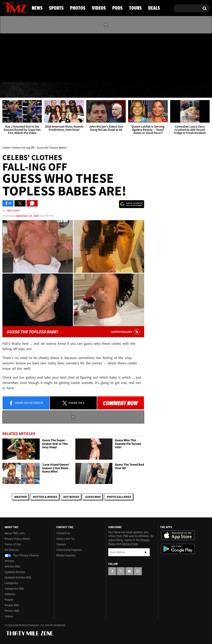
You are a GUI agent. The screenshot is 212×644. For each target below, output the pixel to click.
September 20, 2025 (27, 216)
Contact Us (63, 533)
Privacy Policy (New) (17, 539)
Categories (11, 583)
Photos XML (12, 611)
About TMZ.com (15, 533)
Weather (20, 497)
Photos (75, 90)
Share (26, 403)
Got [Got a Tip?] (15, 74)
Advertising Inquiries (69, 550)
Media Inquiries (66, 555)
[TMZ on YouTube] (129, 571)
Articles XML (12, 566)
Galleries (10, 594)
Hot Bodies (71, 497)
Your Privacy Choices (22, 555)
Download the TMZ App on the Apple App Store (178, 535)
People (9, 600)
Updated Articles (15, 572)
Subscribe (146, 552)
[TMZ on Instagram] (26, 57)
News (12, 90)
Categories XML (14, 589)
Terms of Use (13, 544)
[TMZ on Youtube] (18, 57)
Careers (61, 544)
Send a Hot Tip (65, 539)
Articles (9, 561)
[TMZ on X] (12, 57)
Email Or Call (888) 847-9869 (48, 74)
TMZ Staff (13, 211)
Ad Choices (12, 550)
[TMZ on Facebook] (6, 57)
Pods (136, 90)
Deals (193, 90)
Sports (42, 90)
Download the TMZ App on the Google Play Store (178, 549)
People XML (12, 605)
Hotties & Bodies (45, 497)
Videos (107, 90)
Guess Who (93, 497)
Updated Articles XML (18, 578)
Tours (164, 90)
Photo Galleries (119, 497)
